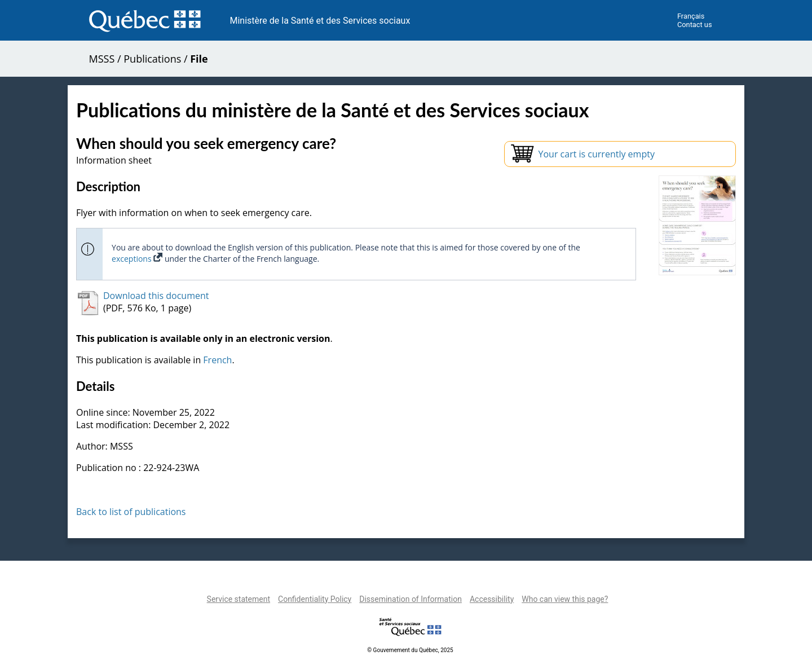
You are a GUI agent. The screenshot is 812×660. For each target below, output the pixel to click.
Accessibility (492, 599)
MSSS (102, 59)
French (217, 360)
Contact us (695, 25)
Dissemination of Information (411, 599)
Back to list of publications (131, 512)
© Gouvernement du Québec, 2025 (410, 650)
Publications (152, 59)
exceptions (137, 259)
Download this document (156, 296)
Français (691, 16)
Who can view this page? (565, 599)
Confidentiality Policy (315, 599)
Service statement (239, 599)
